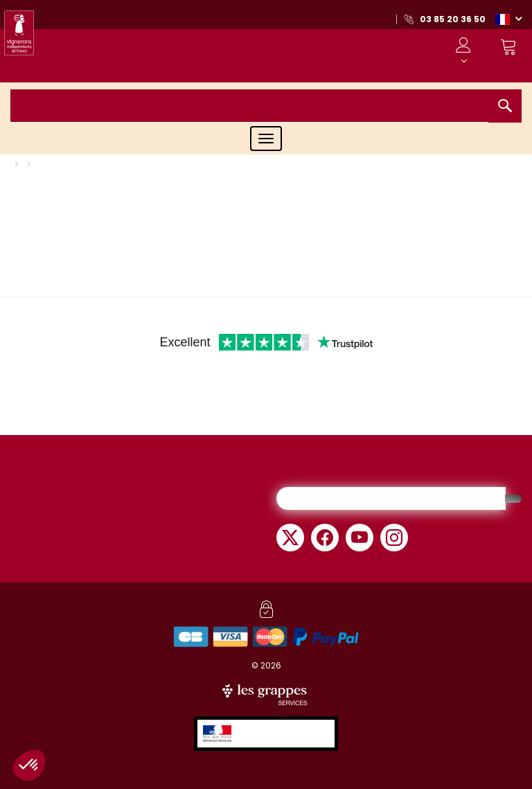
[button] (508, 19)
